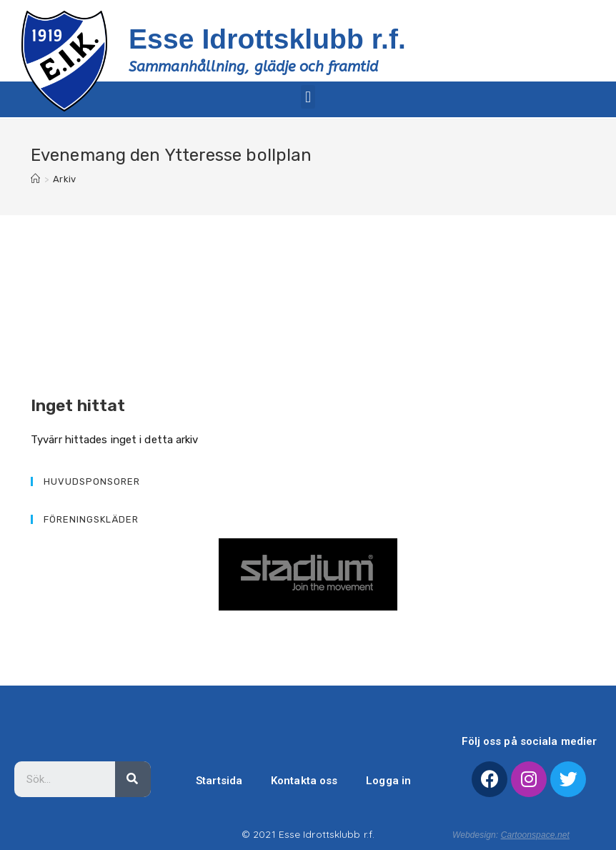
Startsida (219, 781)
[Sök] (133, 779)
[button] (308, 97)
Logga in (388, 781)
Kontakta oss (304, 781)
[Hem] (35, 179)
